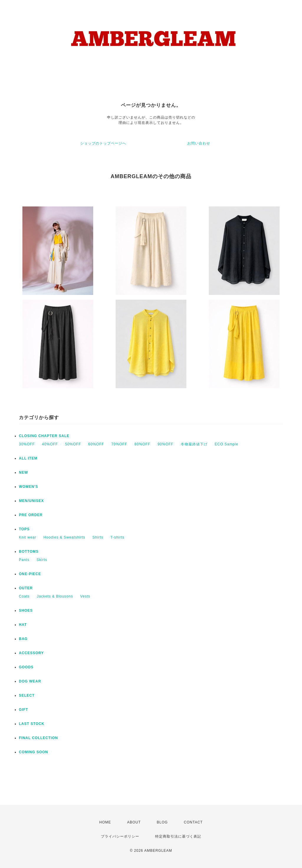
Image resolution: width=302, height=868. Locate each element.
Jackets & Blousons (55, 596)
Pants (24, 560)
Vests (85, 596)
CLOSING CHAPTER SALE (44, 436)
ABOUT (134, 822)
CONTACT (193, 822)
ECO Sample (226, 444)
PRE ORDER (31, 515)
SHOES (26, 611)
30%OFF (27, 444)
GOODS (26, 667)
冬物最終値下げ (194, 444)
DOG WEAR (30, 681)
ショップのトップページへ (103, 143)
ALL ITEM (28, 458)
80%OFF (142, 444)
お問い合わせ (199, 143)
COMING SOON (33, 752)
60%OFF (96, 444)
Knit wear (28, 537)
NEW (23, 472)
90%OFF (165, 444)
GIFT (23, 710)
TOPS (24, 529)
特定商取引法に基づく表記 (178, 836)
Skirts (42, 560)
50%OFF (73, 444)
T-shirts (117, 537)
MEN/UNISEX (31, 501)
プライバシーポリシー (120, 836)
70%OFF (119, 444)
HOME (105, 822)
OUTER (26, 588)
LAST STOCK (32, 724)
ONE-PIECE (30, 574)
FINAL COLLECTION (38, 738)
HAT (23, 625)
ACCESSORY (31, 653)
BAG (23, 639)
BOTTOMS (29, 552)
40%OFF (50, 444)
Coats (24, 596)
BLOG (162, 822)
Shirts (98, 537)
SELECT (27, 695)
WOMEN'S (28, 487)
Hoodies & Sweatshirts (64, 537)
